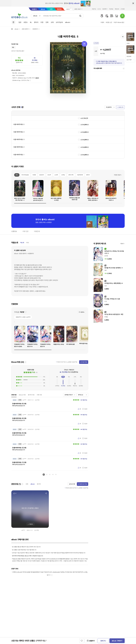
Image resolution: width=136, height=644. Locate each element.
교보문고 (34, 9)
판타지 (36, 22)
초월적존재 (80, 175)
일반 (20, 22)
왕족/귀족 (71, 175)
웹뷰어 (37, 78)
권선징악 (42, 175)
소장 (82, 125)
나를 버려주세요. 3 (19, 140)
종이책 (39, 484)
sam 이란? (129, 60)
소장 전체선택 (84, 118)
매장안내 (117, 9)
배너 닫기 (133, 3)
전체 (27, 484)
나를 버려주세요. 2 (19, 147)
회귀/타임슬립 (25, 175)
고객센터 (123, 9)
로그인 (99, 9)
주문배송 (111, 9)
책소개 (22, 243)
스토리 (68, 9)
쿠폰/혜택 (129, 57)
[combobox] (36, 16)
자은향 (13, 44)
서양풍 (34, 175)
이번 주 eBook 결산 (119, 22)
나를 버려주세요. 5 (19, 124)
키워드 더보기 (117, 175)
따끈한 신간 (109, 22)
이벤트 (102, 22)
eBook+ (68, 22)
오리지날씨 (59, 22)
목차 (28, 243)
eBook (43, 9)
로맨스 (26, 22)
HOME (12, 29)
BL (31, 22)
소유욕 (56, 175)
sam (51, 9)
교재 (52, 22)
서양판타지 (35, 29)
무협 (42, 22)
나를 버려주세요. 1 (19, 155)
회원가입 (94, 9)
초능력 (49, 175)
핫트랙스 (59, 9)
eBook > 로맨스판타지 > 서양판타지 (24, 254)
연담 (13, 47)
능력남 (63, 175)
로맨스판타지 (25, 29)
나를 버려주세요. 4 (19, 132)
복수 (17, 175)
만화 (47, 22)
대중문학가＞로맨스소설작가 (23, 317)
